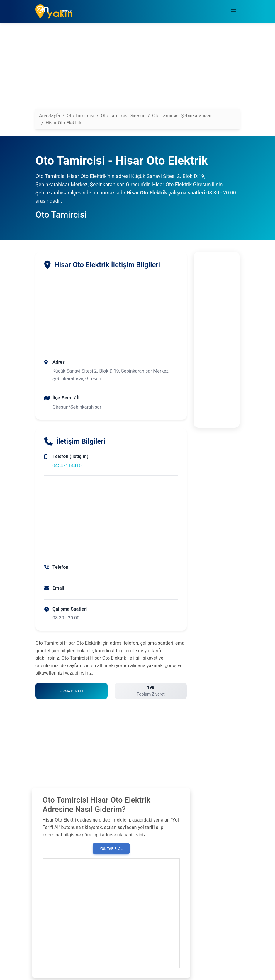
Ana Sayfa (50, 116)
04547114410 (67, 466)
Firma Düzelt (71, 691)
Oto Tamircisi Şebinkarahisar (182, 116)
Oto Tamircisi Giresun (123, 116)
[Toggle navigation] (233, 11)
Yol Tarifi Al (111, 849)
